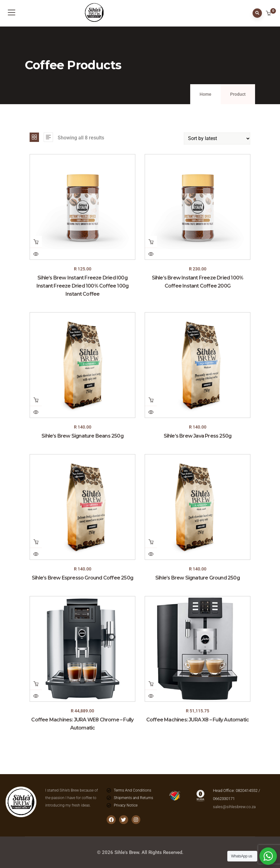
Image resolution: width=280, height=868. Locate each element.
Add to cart (36, 242)
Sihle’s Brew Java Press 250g (198, 436)
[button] (269, 14)
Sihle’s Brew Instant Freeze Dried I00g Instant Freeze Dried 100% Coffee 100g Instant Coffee (82, 286)
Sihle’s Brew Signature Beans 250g (82, 436)
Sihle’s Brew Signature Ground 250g (198, 578)
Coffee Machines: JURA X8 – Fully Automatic (198, 720)
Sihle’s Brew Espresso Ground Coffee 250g (82, 578)
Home (205, 94)
